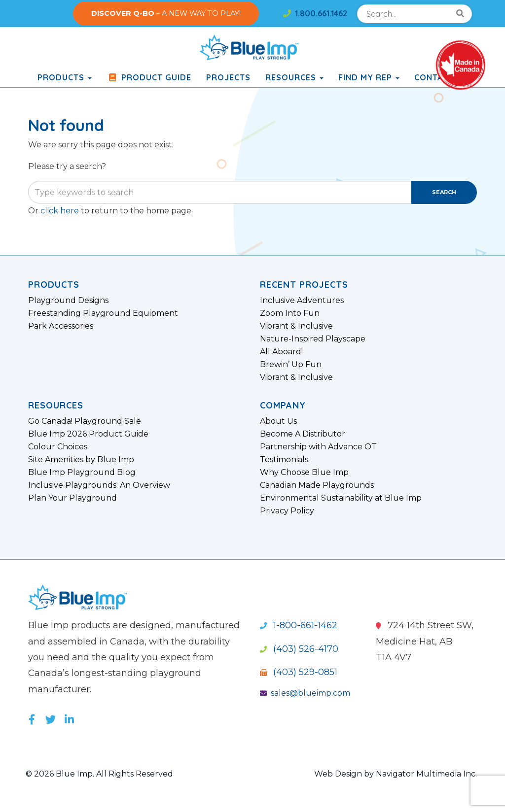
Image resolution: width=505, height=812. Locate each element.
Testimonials (284, 460)
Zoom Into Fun (290, 313)
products (65, 77)
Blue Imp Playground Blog (82, 473)
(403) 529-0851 (299, 672)
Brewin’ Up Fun (291, 365)
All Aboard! (281, 352)
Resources (294, 77)
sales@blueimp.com (305, 693)
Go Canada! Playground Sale (85, 421)
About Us (278, 421)
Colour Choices (58, 447)
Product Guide (149, 77)
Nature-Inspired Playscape (313, 339)
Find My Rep (369, 77)
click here (60, 211)
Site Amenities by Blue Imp (81, 460)
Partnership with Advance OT (318, 447)
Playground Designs (68, 301)
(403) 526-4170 (299, 649)
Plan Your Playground (72, 498)
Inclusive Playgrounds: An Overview (99, 485)
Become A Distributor (303, 434)
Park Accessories (61, 326)
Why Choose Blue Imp (304, 473)
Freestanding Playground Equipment (103, 313)
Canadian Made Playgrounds (317, 485)
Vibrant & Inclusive (296, 326)
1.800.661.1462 (315, 13)
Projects (228, 77)
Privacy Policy (287, 511)
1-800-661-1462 (299, 625)
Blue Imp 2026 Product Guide (88, 434)
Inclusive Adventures (302, 301)
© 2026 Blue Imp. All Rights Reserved (99, 774)
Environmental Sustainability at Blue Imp (341, 498)
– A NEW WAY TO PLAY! (166, 13)
